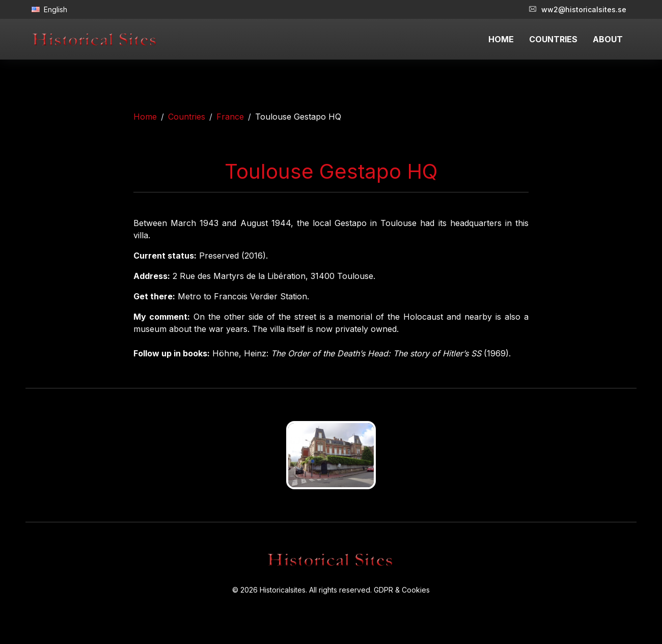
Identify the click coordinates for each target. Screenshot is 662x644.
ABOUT (608, 39)
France (230, 117)
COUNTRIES (553, 39)
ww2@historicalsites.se (578, 9)
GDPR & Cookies (402, 590)
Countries (187, 117)
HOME (501, 39)
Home (145, 117)
